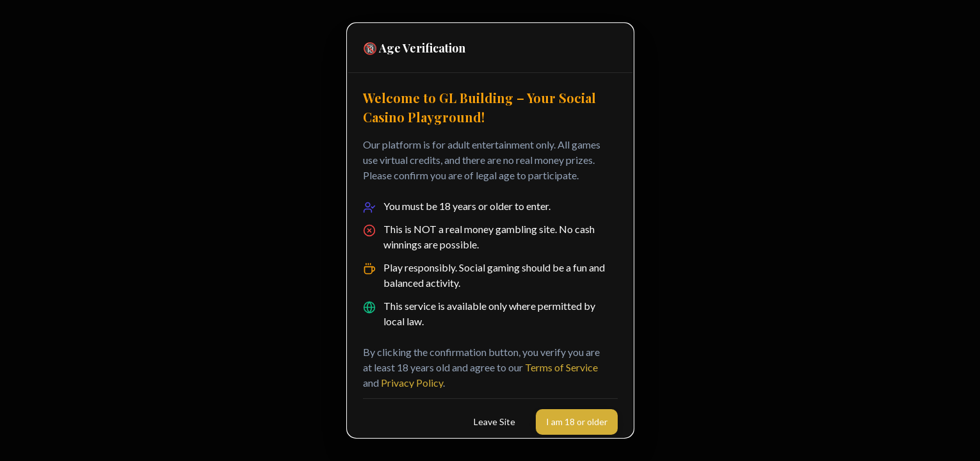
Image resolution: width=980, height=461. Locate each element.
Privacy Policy (412, 383)
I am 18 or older (577, 422)
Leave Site (494, 422)
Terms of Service (561, 367)
